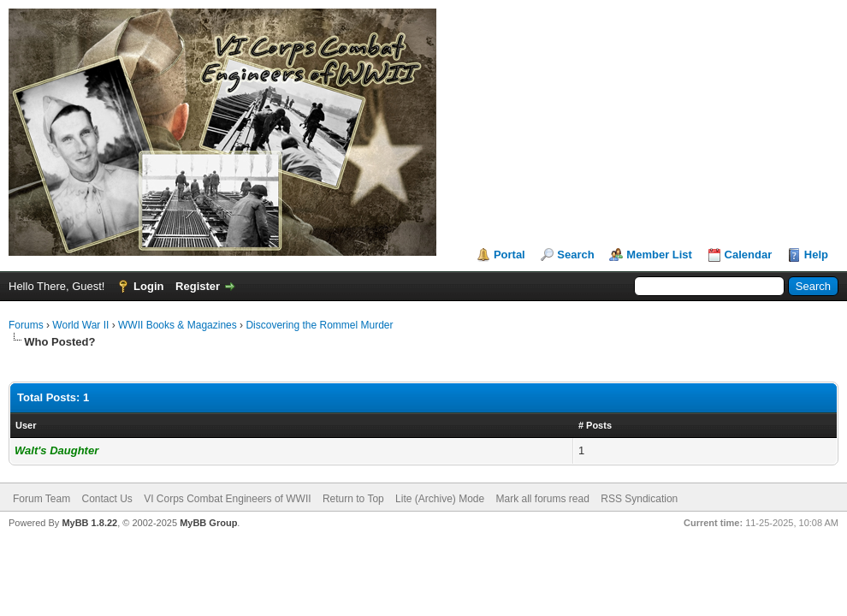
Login (148, 286)
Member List (659, 255)
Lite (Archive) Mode (440, 499)
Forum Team (41, 499)
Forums (26, 325)
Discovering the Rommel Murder (319, 325)
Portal (509, 255)
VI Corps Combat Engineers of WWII (227, 499)
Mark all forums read (543, 499)
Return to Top (353, 499)
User (26, 425)
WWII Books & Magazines (178, 325)
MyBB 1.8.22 (89, 523)
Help (816, 255)
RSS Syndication (639, 499)
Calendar (749, 255)
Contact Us (107, 499)
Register (198, 286)
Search (575, 255)
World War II (80, 325)
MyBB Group (208, 523)
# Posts (595, 425)
